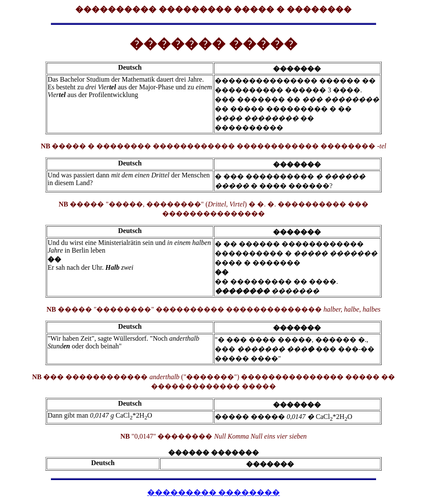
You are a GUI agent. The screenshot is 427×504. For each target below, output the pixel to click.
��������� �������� (214, 492)
